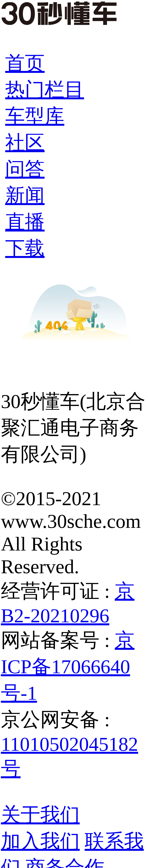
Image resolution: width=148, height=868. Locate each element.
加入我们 (40, 841)
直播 (25, 222)
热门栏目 (45, 90)
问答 (25, 169)
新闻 (25, 195)
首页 (25, 63)
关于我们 (40, 815)
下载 (25, 248)
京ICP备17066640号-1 (68, 667)
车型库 (35, 116)
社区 (25, 143)
